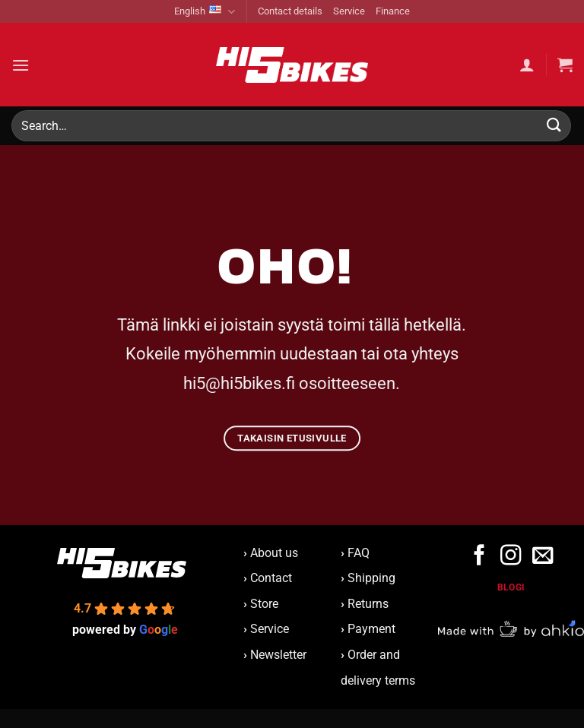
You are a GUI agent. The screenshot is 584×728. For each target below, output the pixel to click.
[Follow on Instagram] (511, 557)
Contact (271, 578)
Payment (371, 629)
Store (264, 604)
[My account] (527, 65)
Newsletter (275, 655)
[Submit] (554, 126)
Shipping (371, 578)
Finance (393, 11)
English (205, 12)
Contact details (290, 11)
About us (271, 553)
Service (349, 11)
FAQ (359, 553)
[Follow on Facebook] (479, 557)
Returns (368, 604)
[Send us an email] (542, 557)
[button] (21, 65)
